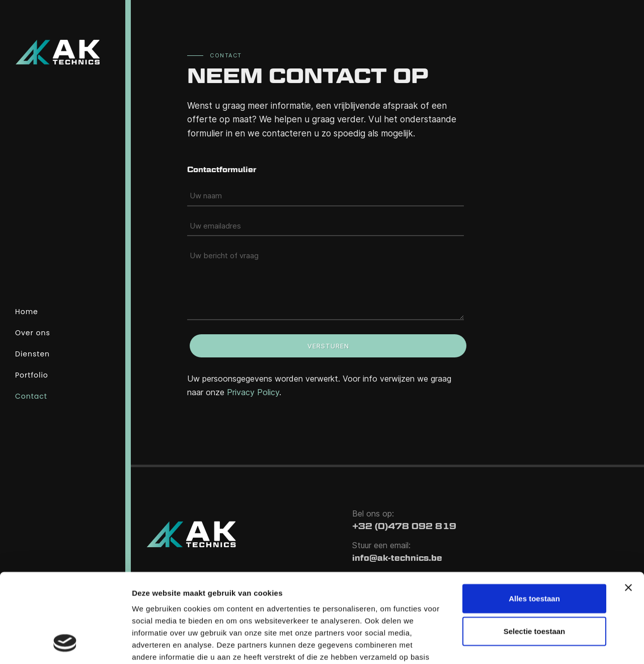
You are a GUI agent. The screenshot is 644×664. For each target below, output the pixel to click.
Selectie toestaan (535, 551)
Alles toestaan (534, 518)
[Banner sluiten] (628, 507)
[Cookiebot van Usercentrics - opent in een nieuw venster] (65, 644)
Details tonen (156, 644)
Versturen (328, 346)
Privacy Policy (253, 392)
